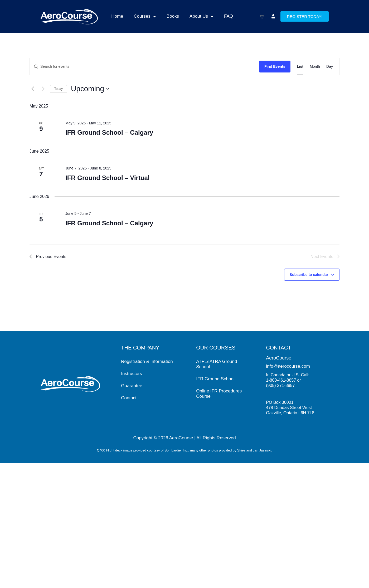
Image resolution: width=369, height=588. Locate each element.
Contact (129, 398)
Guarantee (132, 386)
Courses (145, 16)
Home (117, 16)
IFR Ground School (215, 379)
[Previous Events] (33, 89)
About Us (202, 16)
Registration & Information (147, 361)
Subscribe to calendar (309, 275)
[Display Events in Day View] (330, 67)
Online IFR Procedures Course (219, 394)
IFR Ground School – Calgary (109, 132)
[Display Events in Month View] (315, 67)
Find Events (275, 66)
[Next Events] (43, 89)
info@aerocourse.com (288, 366)
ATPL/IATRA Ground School (217, 364)
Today (59, 89)
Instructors (131, 374)
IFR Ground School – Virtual (108, 178)
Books (173, 16)
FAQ (229, 16)
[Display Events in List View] (300, 67)
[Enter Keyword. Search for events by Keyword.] (144, 67)
